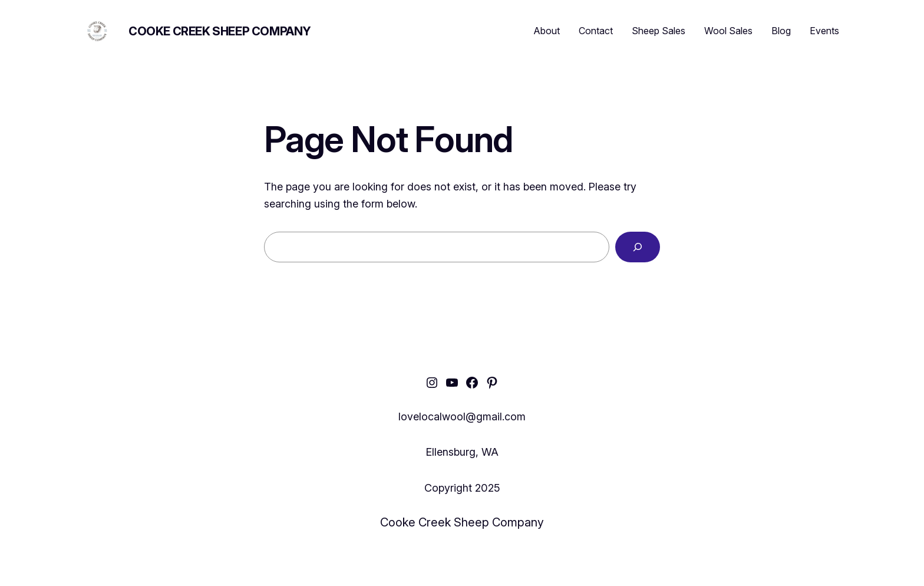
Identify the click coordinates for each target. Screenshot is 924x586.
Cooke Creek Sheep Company (220, 31)
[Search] (638, 247)
